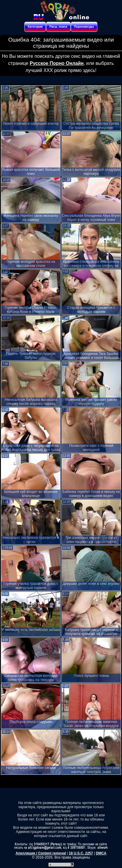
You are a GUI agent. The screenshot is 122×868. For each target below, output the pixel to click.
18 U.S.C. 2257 (81, 853)
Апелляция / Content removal (41, 853)
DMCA (101, 853)
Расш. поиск (58, 27)
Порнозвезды (84, 27)
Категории (35, 27)
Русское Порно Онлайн (57, 63)
